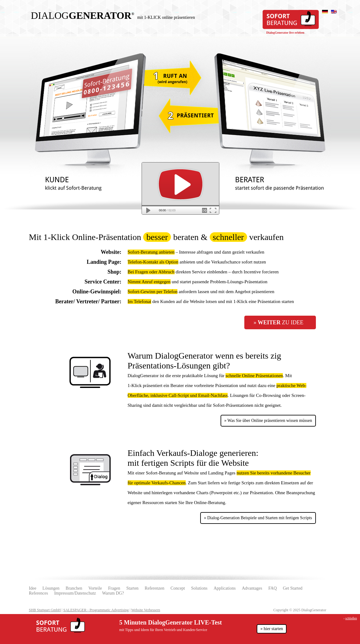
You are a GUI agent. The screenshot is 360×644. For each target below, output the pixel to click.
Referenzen (155, 588)
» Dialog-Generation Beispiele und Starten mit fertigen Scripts (258, 518)
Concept (178, 588)
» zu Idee (279, 322)
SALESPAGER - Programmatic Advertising (96, 610)
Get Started (293, 588)
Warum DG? (113, 593)
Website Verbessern (146, 610)
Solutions (199, 588)
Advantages (252, 588)
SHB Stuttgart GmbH (45, 610)
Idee (33, 588)
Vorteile (95, 588)
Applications (225, 588)
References (39, 593)
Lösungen (51, 588)
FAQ (273, 588)
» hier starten (272, 629)
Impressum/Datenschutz (75, 593)
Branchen (74, 588)
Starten (132, 588)
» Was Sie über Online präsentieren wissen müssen (268, 421)
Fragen (114, 588)
